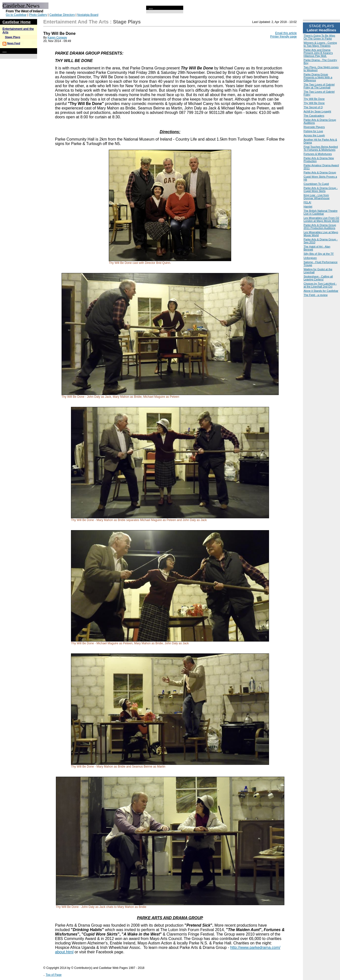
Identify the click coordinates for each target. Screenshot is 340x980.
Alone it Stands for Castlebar (321, 291)
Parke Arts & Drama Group (320, 172)
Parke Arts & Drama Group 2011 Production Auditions (320, 227)
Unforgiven (310, 258)
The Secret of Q (313, 107)
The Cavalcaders (314, 116)
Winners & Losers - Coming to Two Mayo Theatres (320, 44)
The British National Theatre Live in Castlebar (321, 212)
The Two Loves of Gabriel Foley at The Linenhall (319, 86)
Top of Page (54, 975)
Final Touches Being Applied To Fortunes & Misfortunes (321, 148)
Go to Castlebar (16, 15)
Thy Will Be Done (314, 99)
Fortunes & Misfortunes (318, 154)
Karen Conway (57, 38)
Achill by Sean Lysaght (317, 111)
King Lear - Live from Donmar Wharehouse (317, 197)
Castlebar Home (17, 22)
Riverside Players (314, 127)
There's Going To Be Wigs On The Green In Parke (319, 37)
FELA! (307, 202)
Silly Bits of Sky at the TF (319, 254)
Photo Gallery (38, 15)
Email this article (286, 33)
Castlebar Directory (62, 15)
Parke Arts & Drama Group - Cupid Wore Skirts (321, 189)
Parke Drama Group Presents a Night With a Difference (318, 77)
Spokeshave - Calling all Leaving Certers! (318, 278)
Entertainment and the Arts (76, 22)
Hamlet (308, 207)
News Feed (14, 43)
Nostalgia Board (88, 15)
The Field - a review (316, 295)
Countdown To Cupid (316, 184)
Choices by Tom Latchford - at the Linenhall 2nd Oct (320, 285)
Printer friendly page (283, 37)
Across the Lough (314, 135)
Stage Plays (13, 37)
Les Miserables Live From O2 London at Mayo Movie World (321, 219)
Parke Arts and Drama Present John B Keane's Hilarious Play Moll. (318, 53)
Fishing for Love (313, 131)
